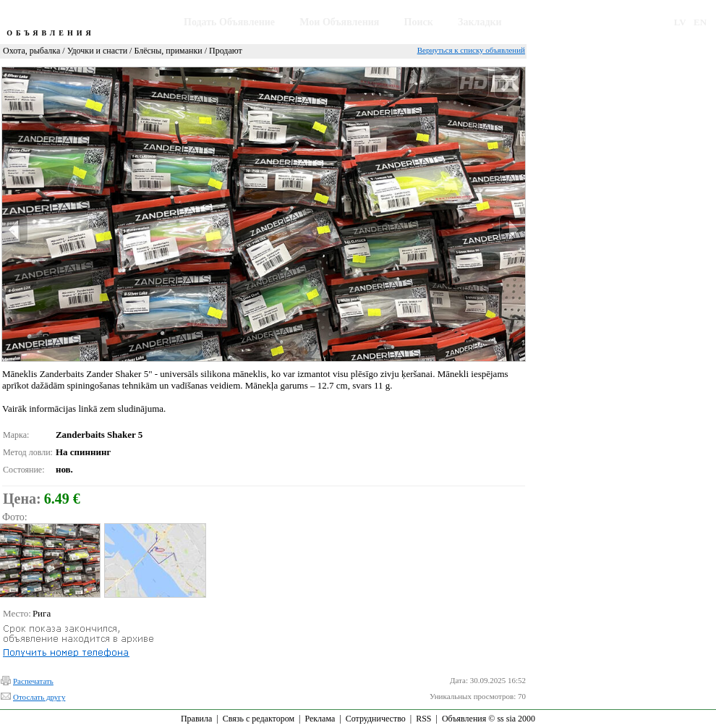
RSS (423, 719)
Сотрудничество (376, 719)
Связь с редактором (259, 719)
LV (680, 22)
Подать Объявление (229, 22)
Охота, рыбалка (31, 51)
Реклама (320, 719)
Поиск (419, 22)
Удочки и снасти (97, 51)
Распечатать (33, 681)
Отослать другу (39, 697)
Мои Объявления (339, 22)
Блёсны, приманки (168, 51)
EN (700, 22)
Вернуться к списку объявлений (471, 50)
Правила (196, 719)
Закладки (480, 22)
